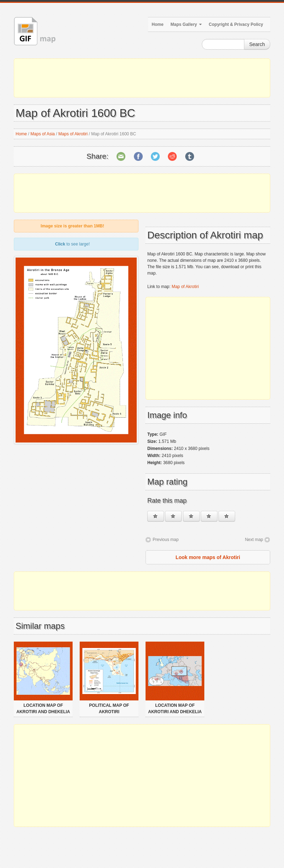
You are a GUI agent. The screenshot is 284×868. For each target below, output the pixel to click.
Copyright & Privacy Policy (236, 24)
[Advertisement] (142, 78)
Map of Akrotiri (185, 287)
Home (157, 24)
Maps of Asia (43, 134)
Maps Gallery (186, 24)
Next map (254, 540)
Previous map (166, 540)
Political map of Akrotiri (109, 709)
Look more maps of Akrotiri (208, 557)
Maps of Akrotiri (73, 134)
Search (257, 44)
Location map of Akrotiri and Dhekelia (43, 709)
